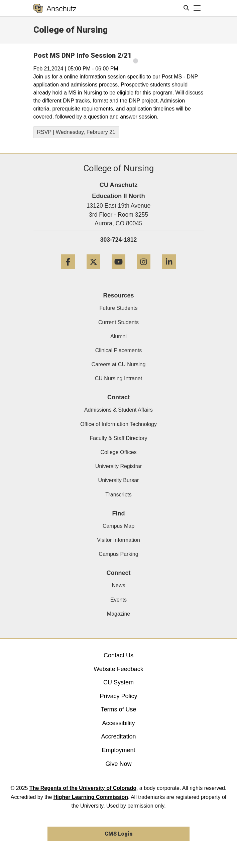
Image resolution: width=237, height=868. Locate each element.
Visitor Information (118, 540)
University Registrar (119, 466)
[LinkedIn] (169, 272)
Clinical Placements (119, 350)
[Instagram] (144, 272)
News (118, 585)
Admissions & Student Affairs (118, 410)
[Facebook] (68, 272)
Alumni (118, 336)
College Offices (118, 452)
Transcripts (118, 495)
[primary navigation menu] (197, 8)
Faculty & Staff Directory (118, 438)
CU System (118, 682)
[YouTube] (118, 272)
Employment (118, 750)
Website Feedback (118, 669)
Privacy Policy (118, 696)
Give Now (118, 764)
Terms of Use (118, 709)
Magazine (118, 614)
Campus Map (118, 526)
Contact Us (118, 655)
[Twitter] (93, 272)
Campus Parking (118, 554)
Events (118, 600)
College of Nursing (71, 30)
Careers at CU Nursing (119, 364)
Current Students (118, 322)
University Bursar (119, 480)
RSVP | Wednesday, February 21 (76, 132)
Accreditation (118, 736)
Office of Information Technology (118, 424)
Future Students (119, 308)
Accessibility (118, 723)
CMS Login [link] (118, 834)
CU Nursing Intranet (118, 378)
